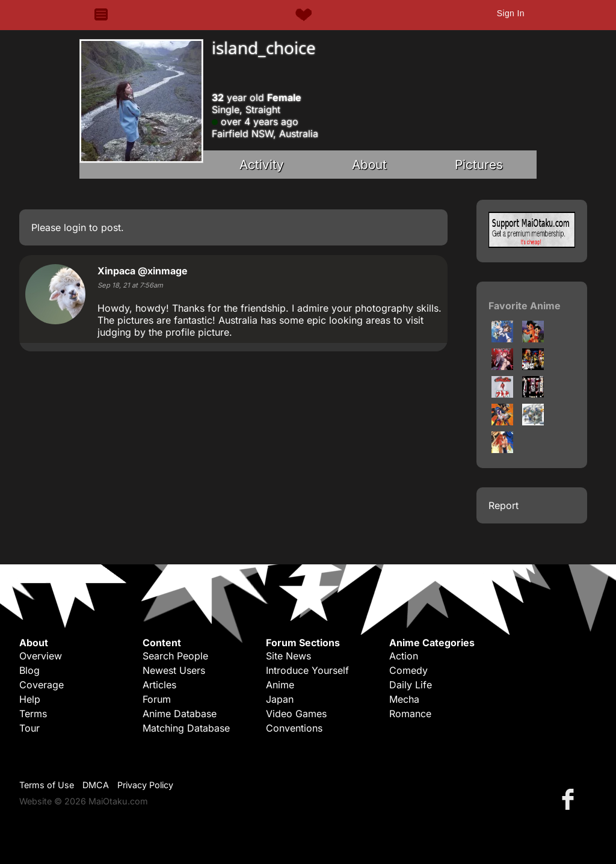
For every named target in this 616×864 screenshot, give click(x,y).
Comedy (408, 670)
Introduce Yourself (307, 670)
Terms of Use (47, 785)
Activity (262, 165)
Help (30, 699)
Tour (29, 728)
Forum (157, 699)
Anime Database (180, 714)
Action (404, 656)
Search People (175, 656)
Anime (280, 685)
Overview (41, 656)
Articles (159, 685)
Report (504, 505)
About (369, 165)
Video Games (296, 714)
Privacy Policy (145, 785)
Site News (288, 656)
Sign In (511, 13)
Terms (33, 714)
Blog (29, 670)
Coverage (42, 685)
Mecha (404, 699)
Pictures (479, 165)
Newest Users (174, 670)
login (75, 227)
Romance (410, 714)
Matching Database (186, 728)
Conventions (294, 728)
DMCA (96, 785)
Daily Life (411, 685)
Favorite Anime (525, 306)
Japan (280, 699)
